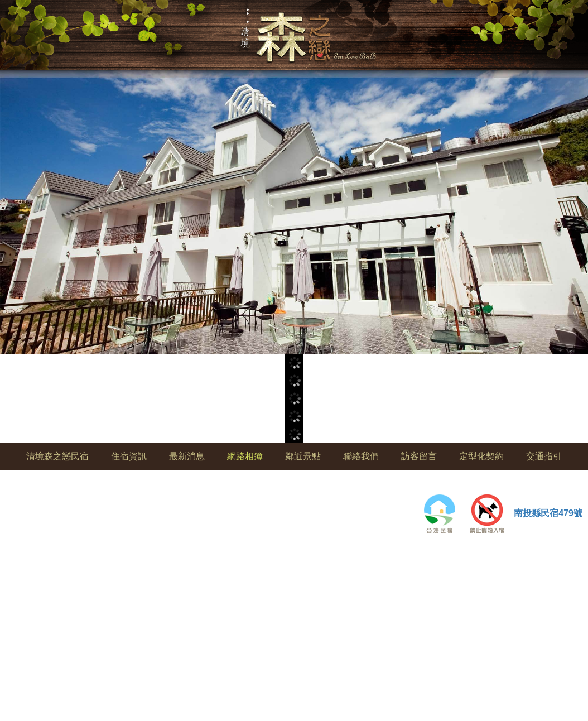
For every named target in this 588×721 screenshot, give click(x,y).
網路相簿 (245, 456)
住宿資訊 (129, 456)
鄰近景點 (303, 456)
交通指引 (544, 456)
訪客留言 (419, 456)
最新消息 (187, 456)
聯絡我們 (361, 456)
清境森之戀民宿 (57, 456)
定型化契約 (481, 456)
